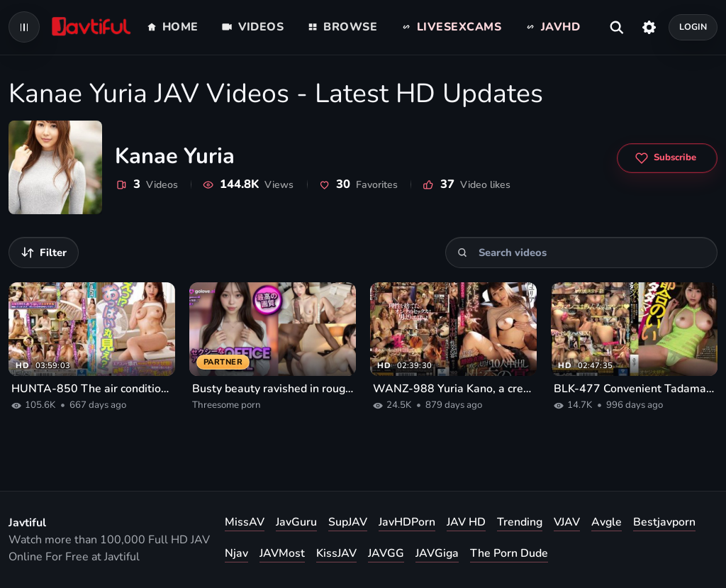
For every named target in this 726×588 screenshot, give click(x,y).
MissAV (245, 522)
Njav (236, 553)
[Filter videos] (44, 253)
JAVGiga (437, 553)
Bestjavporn (664, 522)
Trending (520, 522)
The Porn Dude (509, 553)
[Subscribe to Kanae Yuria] (667, 158)
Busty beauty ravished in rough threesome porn (273, 389)
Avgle (607, 522)
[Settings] (649, 27)
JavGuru (296, 522)
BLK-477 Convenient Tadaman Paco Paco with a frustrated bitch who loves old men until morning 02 (634, 389)
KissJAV (336, 553)
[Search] (463, 253)
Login (693, 27)
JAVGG (386, 553)
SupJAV (348, 522)
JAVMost (282, 553)
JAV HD (466, 522)
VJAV (567, 522)
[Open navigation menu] (24, 27)
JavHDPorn (407, 522)
